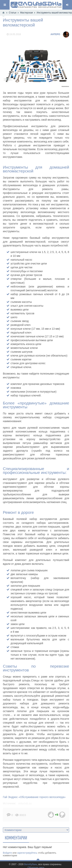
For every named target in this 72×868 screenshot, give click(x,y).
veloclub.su (25, 803)
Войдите (7, 853)
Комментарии (16, 838)
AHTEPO (55, 34)
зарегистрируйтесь (27, 853)
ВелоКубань (31, 864)
